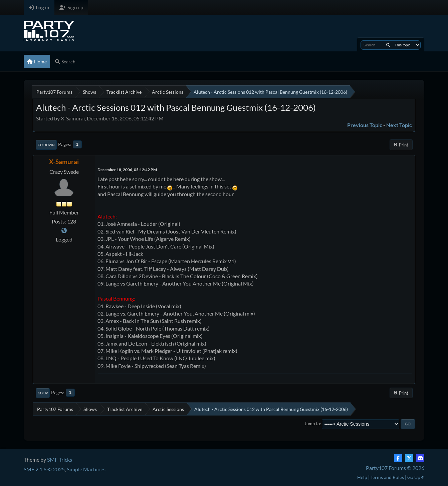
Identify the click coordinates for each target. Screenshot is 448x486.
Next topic (399, 125)
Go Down (46, 145)
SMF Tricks (60, 459)
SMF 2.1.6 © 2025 (44, 469)
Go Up (43, 393)
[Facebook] (398, 458)
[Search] (388, 45)
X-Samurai (64, 162)
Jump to (312, 424)
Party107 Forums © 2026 (395, 468)
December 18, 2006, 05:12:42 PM (127, 170)
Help (362, 477)
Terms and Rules (387, 477)
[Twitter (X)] (409, 458)
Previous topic (365, 125)
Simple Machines (86, 469)
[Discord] (420, 458)
